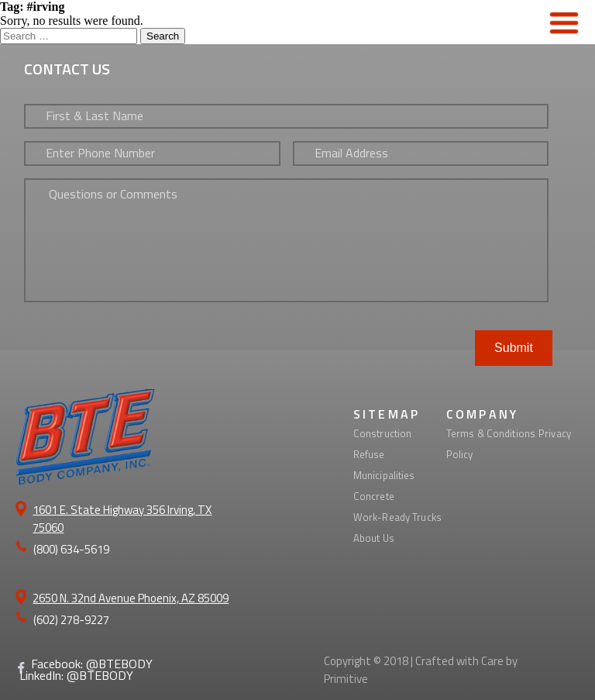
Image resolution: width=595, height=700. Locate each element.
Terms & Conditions (491, 433)
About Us (374, 538)
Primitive (346, 679)
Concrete (374, 496)
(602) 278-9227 (71, 620)
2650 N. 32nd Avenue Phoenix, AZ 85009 (131, 598)
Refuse (369, 454)
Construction (383, 433)
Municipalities (384, 475)
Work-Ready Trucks (397, 517)
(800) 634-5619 (71, 549)
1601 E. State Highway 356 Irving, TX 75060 (122, 519)
